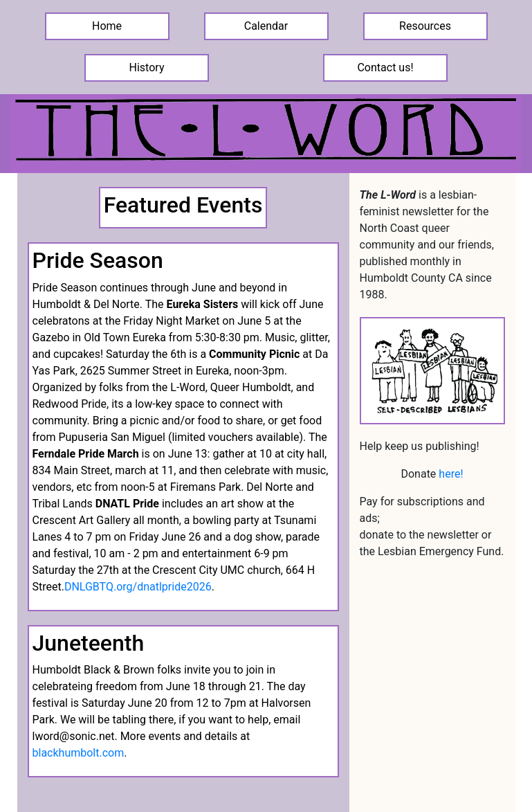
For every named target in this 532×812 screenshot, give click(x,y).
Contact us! (385, 67)
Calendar (266, 26)
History (147, 67)
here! (451, 474)
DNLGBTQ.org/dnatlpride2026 (138, 587)
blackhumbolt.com (79, 753)
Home (107, 26)
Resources (425, 26)
